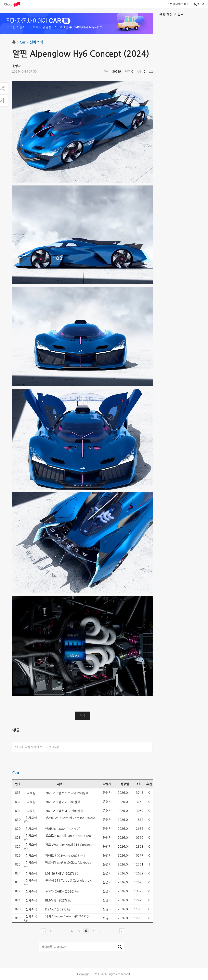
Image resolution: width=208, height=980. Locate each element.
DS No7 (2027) (56, 909)
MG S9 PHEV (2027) (60, 874)
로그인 (199, 4)
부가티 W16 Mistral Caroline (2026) (70, 818)
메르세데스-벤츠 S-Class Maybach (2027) (70, 863)
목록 (82, 716)
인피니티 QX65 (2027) (61, 829)
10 (115, 931)
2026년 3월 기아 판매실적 (63, 802)
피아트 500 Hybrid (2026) (63, 856)
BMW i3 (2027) (56, 900)
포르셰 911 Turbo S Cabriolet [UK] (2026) (70, 880)
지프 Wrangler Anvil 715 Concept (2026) (70, 845)
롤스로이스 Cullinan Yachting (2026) (70, 836)
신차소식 (36, 42)
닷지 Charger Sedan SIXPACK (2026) (70, 916)
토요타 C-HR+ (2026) (60, 891)
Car (25, 43)
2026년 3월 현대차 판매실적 (64, 811)
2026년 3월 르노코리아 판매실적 (67, 793)
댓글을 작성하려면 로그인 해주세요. (38, 747)
